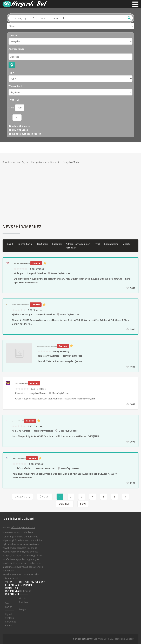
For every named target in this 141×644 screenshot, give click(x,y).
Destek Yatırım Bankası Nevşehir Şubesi (47, 347)
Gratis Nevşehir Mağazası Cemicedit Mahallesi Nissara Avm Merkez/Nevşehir (55, 399)
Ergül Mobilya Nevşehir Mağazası (22, 264)
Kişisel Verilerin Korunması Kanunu (10, 620)
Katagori (57, 244)
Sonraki (65, 504)
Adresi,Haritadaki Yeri (78, 244)
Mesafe (127, 244)
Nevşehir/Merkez (36, 273)
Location (13, 36)
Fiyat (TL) (14, 100)
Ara (129, 18)
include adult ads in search (26, 134)
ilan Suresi (43, 244)
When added (15, 87)
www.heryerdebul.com (14, 548)
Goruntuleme (111, 244)
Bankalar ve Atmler (48, 356)
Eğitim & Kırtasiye (22, 315)
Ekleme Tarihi (25, 244)
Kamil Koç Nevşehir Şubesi (19, 459)
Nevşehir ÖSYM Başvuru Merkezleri (21, 305)
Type (11, 73)
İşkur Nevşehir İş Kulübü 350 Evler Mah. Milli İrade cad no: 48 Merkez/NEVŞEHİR (55, 437)
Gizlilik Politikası (24, 600)
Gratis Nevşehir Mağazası (22, 384)
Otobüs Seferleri (22, 469)
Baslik (10, 244)
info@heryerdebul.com (23, 528)
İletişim (23, 610)
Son (83, 504)
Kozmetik (20, 393)
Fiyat (97, 244)
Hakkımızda (24, 591)
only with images (21, 127)
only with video (20, 130)
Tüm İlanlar (8, 605)
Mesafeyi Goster (61, 273)
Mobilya (18, 273)
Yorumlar (71, 248)
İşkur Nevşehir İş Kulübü (18, 421)
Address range (16, 49)
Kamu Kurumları (21, 431)
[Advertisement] (70, 196)
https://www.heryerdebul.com (18, 532)
